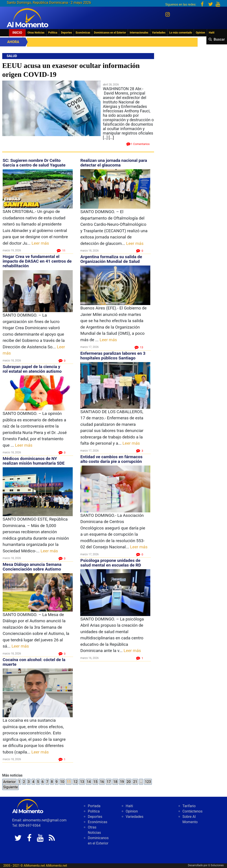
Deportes (66, 33)
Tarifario (189, 806)
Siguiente (10, 787)
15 (95, 782)
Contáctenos (193, 811)
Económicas (83, 33)
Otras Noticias (36, 33)
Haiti (212, 33)
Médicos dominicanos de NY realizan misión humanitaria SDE (34, 461)
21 (135, 782)
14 (89, 782)
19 (122, 782)
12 (75, 782)
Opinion (200, 33)
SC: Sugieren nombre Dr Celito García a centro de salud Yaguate (34, 163)
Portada (94, 806)
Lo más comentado (181, 33)
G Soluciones (216, 865)
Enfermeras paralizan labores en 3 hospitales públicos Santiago (113, 356)
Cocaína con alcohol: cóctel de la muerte (34, 662)
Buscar (219, 39)
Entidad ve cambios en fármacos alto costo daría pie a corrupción (111, 459)
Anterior (9, 782)
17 (109, 782)
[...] (111, 138)
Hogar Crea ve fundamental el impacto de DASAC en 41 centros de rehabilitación (37, 261)
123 (148, 782)
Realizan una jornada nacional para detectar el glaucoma (114, 163)
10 (62, 782)
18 (115, 782)
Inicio (17, 33)
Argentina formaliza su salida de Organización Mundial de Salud (111, 259)
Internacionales (139, 33)
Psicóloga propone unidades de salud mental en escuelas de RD (111, 563)
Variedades (159, 33)
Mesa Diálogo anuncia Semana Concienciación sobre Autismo (32, 567)
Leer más (40, 243)
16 (102, 782)
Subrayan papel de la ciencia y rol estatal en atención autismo (32, 369)
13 (82, 782)
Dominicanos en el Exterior (110, 33)
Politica (53, 33)
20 (129, 782)
